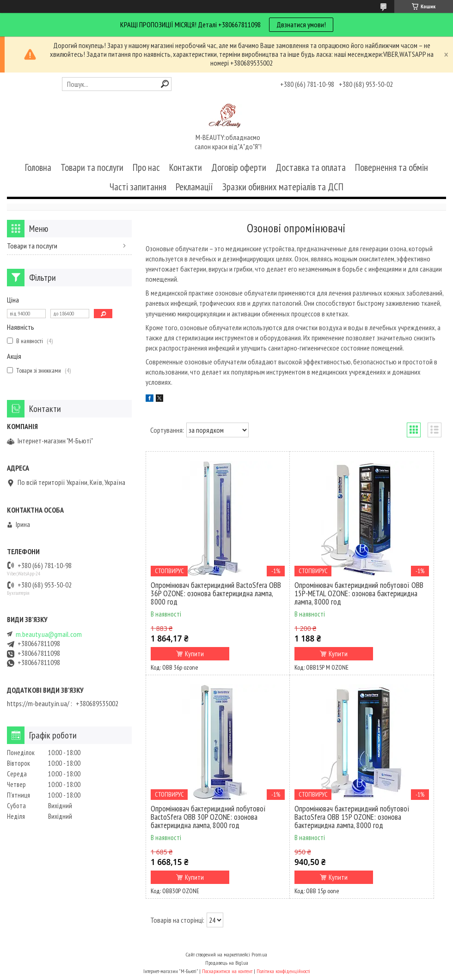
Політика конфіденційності (283, 971)
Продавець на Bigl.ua (227, 963)
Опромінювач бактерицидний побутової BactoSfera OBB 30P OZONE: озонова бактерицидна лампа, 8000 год (208, 817)
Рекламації (194, 187)
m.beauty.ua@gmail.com (49, 634)
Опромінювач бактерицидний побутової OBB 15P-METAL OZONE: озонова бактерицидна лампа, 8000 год (359, 593)
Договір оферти (239, 167)
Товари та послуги (92, 167)
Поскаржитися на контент (227, 971)
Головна (38, 167)
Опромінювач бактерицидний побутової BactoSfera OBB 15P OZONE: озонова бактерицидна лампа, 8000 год (352, 817)
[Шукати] (165, 84)
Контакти (186, 167)
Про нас (146, 167)
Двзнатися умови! (301, 24)
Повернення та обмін (392, 167)
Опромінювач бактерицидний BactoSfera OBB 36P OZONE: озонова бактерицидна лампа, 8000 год (216, 593)
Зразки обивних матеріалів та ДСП (283, 187)
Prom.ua (259, 954)
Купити (194, 654)
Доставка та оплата (311, 167)
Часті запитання (138, 187)
